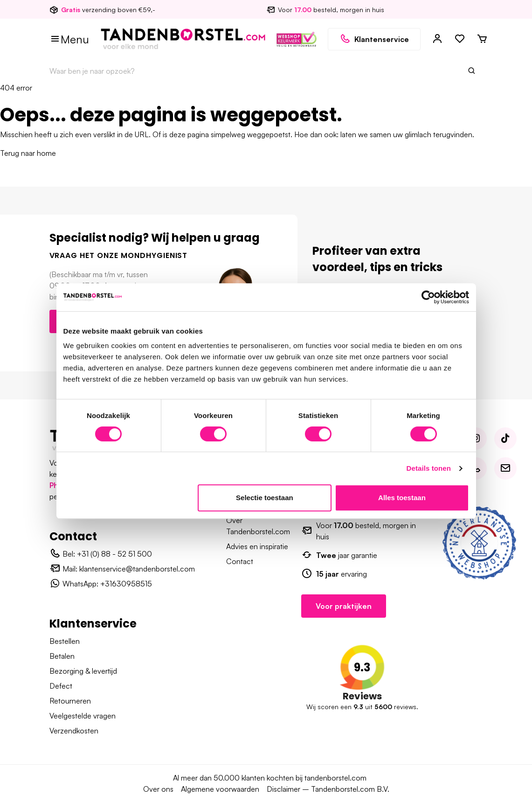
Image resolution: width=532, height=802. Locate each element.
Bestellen (65, 641)
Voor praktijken (344, 606)
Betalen (62, 656)
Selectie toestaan (265, 498)
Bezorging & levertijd (83, 671)
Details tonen (429, 468)
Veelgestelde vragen (83, 716)
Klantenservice (374, 39)
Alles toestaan (402, 498)
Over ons (158, 789)
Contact (240, 561)
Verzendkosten (74, 731)
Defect (61, 686)
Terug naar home (28, 153)
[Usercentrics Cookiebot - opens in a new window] (428, 297)
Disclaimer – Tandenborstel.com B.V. (328, 789)
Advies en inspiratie (257, 546)
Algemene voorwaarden (220, 789)
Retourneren (70, 701)
